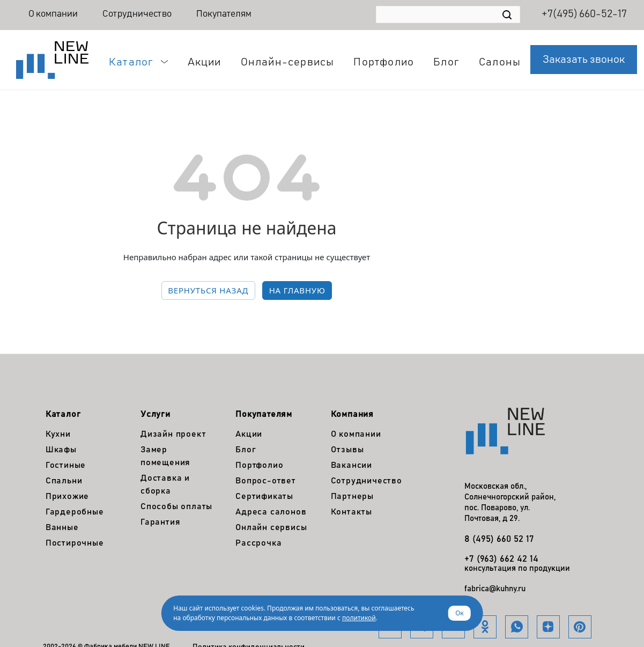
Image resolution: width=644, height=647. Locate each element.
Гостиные (66, 465)
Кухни (58, 434)
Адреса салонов (271, 512)
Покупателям (224, 14)
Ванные (62, 527)
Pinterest (580, 627)
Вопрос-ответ (266, 481)
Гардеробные (75, 512)
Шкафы (61, 450)
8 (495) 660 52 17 (499, 539)
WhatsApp (517, 627)
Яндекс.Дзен (548, 627)
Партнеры (352, 496)
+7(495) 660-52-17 (584, 14)
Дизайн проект (173, 434)
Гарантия (160, 522)
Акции (249, 434)
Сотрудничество (137, 14)
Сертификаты (264, 496)
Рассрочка (258, 543)
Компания (352, 414)
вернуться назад (208, 290)
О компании (53, 14)
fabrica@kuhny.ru (495, 589)
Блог (246, 450)
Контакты (351, 512)
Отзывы (347, 450)
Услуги (156, 414)
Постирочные (75, 543)
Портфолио (259, 465)
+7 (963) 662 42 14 (501, 559)
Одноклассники (485, 627)
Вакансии (351, 465)
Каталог (63, 414)
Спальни (64, 481)
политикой (359, 618)
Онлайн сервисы (271, 527)
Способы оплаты (176, 506)
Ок (460, 613)
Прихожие (67, 496)
